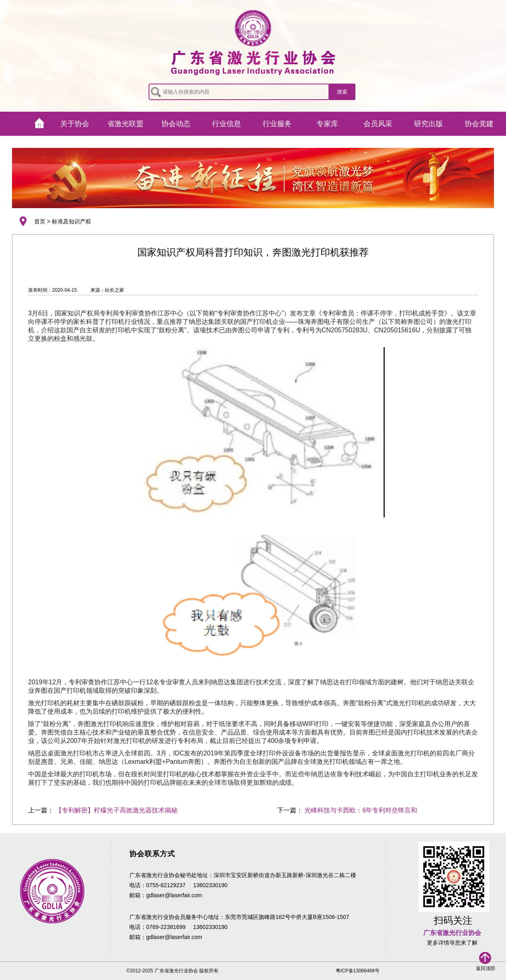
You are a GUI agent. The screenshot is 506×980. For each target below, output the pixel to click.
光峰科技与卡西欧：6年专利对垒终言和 (361, 810)
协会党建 (479, 124)
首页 (40, 221)
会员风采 (378, 124)
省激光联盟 (125, 124)
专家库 (327, 124)
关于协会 (75, 124)
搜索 (342, 92)
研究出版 (428, 124)
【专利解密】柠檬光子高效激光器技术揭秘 (116, 810)
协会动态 (176, 124)
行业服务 (277, 124)
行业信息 (226, 124)
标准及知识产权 (71, 221)
